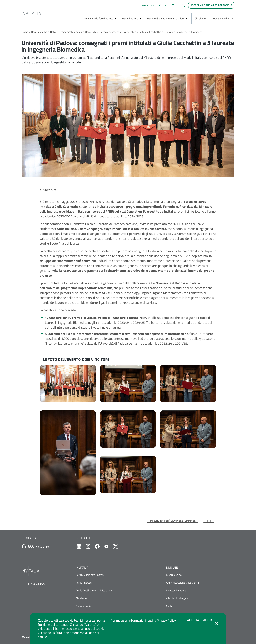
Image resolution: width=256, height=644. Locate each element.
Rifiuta (208, 620)
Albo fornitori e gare (177, 598)
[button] (175, 5)
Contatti (164, 5)
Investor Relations (176, 590)
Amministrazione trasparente (182, 583)
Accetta (193, 620)
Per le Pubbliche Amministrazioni (94, 590)
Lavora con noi (148, 5)
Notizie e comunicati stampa (66, 32)
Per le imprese (84, 583)
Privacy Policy (166, 620)
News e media (39, 32)
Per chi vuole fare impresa (90, 575)
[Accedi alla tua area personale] (211, 5)
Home (25, 32)
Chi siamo (81, 598)
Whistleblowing (29, 637)
